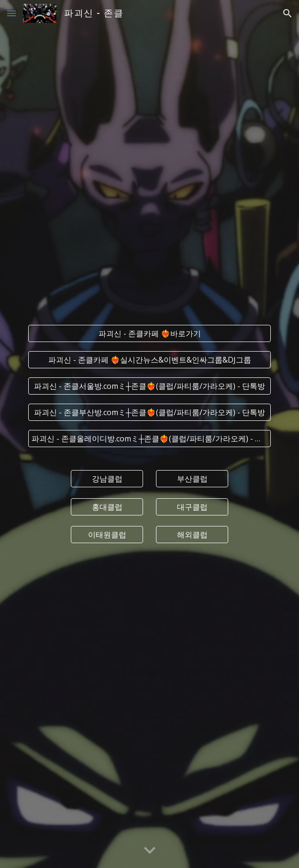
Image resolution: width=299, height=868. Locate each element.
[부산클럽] (192, 479)
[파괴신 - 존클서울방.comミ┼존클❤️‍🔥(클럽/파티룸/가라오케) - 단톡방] (149, 386)
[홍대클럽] (107, 507)
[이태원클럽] (107, 535)
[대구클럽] (192, 507)
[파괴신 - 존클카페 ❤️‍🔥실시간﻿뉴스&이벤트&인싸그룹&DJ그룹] (149, 360)
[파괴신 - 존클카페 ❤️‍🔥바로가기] (149, 333)
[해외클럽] (192, 535)
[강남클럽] (107, 479)
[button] (11, 13)
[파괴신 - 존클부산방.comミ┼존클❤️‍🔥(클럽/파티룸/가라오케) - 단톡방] (149, 412)
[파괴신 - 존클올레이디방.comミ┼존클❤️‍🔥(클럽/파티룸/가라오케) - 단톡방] (149, 439)
